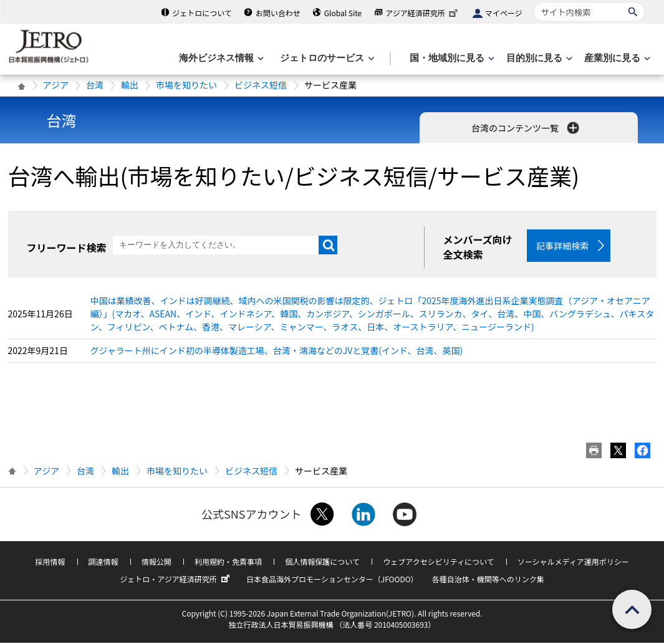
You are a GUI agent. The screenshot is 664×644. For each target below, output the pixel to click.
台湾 (95, 85)
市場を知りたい (186, 85)
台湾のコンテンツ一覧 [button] (527, 128)
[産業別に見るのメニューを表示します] (616, 58)
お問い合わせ (278, 13)
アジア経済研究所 (423, 13)
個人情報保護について (322, 563)
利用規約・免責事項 (228, 563)
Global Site (343, 13)
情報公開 (156, 563)
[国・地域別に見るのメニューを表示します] (451, 58)
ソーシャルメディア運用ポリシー (573, 563)
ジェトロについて (202, 13)
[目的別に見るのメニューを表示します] (538, 58)
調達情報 (103, 563)
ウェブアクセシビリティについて (438, 563)
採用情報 (50, 563)
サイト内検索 (535, 3)
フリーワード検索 (67, 248)
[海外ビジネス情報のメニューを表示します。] (220, 58)
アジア (56, 85)
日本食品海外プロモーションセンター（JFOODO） (332, 580)
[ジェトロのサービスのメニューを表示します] (326, 58)
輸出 (130, 85)
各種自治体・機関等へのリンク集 (488, 580)
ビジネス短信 (261, 85)
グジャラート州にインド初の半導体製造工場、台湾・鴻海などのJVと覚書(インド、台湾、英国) (277, 352)
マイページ (504, 13)
